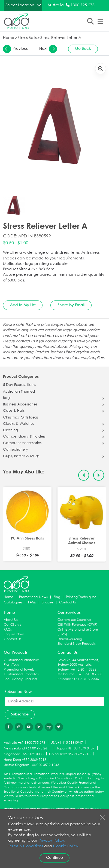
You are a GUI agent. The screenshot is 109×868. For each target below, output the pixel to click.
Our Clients (12, 625)
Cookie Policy (66, 846)
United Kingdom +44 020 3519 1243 (31, 765)
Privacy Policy (52, 841)
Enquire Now (14, 634)
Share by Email (71, 305)
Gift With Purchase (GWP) (77, 625)
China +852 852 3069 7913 (70, 754)
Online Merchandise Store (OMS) (78, 632)
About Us (11, 620)
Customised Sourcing (74, 620)
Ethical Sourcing (70, 639)
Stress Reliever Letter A (61, 38)
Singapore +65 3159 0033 (24, 754)
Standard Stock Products (77, 644)
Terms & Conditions (26, 846)
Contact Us (68, 602)
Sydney (63, 670)
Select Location (20, 5)
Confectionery (15, 450)
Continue (55, 858)
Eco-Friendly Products (20, 679)
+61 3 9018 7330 (90, 674)
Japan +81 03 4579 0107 (75, 748)
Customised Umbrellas (21, 674)
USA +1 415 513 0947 (67, 743)
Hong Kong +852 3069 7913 (25, 760)
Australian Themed (19, 392)
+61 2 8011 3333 (84, 670)
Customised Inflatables (22, 660)
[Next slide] (99, 475)
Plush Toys (11, 665)
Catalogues (13, 602)
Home (9, 38)
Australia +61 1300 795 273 (25, 743)
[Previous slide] (84, 475)
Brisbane (64, 679)
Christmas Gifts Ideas (21, 418)
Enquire (48, 602)
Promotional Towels (19, 670)
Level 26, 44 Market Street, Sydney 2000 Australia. (78, 663)
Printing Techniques (81, 597)
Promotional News (33, 597)
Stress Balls (27, 38)
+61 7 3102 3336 (86, 679)
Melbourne (66, 674)
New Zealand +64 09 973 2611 (27, 748)
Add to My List (23, 305)
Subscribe (20, 714)
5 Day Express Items (19, 385)
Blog (57, 597)
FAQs (32, 602)
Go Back (83, 49)
